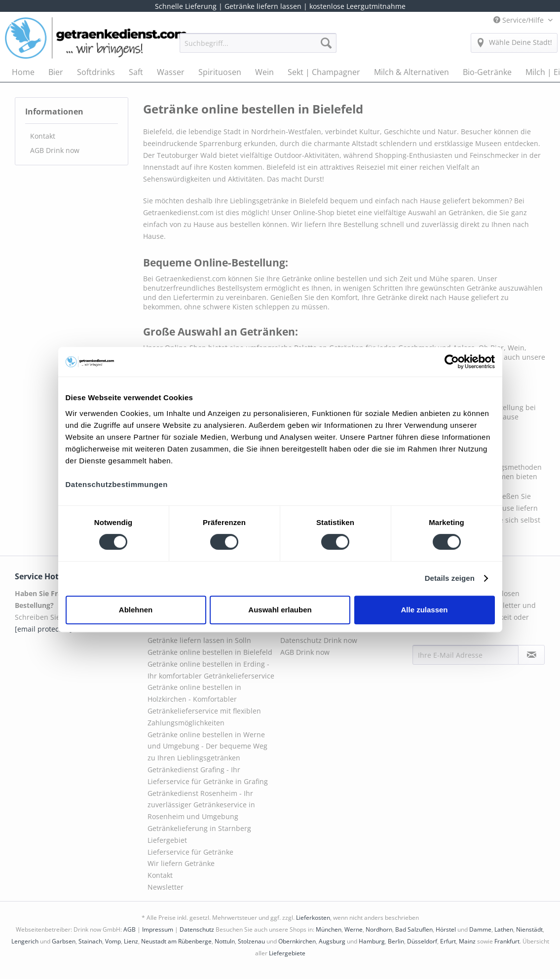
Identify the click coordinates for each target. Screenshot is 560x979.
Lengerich (25, 941)
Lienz (131, 941)
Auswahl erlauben (280, 610)
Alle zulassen (424, 610)
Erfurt (448, 941)
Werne (354, 929)
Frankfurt (507, 941)
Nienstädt (529, 929)
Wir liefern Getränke (181, 863)
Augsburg (332, 941)
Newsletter (166, 887)
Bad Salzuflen (414, 929)
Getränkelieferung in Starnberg (199, 828)
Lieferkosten (313, 918)
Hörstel (446, 929)
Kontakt (43, 136)
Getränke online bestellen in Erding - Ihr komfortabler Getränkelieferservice (211, 670)
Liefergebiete (287, 953)
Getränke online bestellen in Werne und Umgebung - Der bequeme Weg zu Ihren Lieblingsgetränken (207, 746)
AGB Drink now (55, 150)
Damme (480, 929)
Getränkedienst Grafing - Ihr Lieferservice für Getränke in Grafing (208, 775)
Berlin (396, 941)
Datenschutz (197, 929)
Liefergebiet (167, 840)
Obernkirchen (297, 941)
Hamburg (372, 941)
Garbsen (64, 941)
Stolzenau (251, 941)
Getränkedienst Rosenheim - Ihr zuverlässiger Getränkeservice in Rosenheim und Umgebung (201, 805)
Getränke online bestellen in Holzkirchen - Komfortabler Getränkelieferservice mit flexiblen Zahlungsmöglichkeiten (204, 705)
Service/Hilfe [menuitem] (520, 20)
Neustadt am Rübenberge (176, 941)
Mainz (467, 941)
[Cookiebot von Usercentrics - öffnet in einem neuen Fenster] (452, 362)
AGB (130, 929)
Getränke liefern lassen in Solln (199, 640)
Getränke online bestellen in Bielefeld (210, 652)
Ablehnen (136, 610)
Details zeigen (450, 578)
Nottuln (225, 941)
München (329, 929)
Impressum (158, 929)
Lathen (504, 929)
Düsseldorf (422, 941)
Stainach (90, 941)
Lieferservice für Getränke (190, 852)
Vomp (113, 941)
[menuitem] (258, 48)
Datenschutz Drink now (319, 640)
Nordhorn (379, 929)
